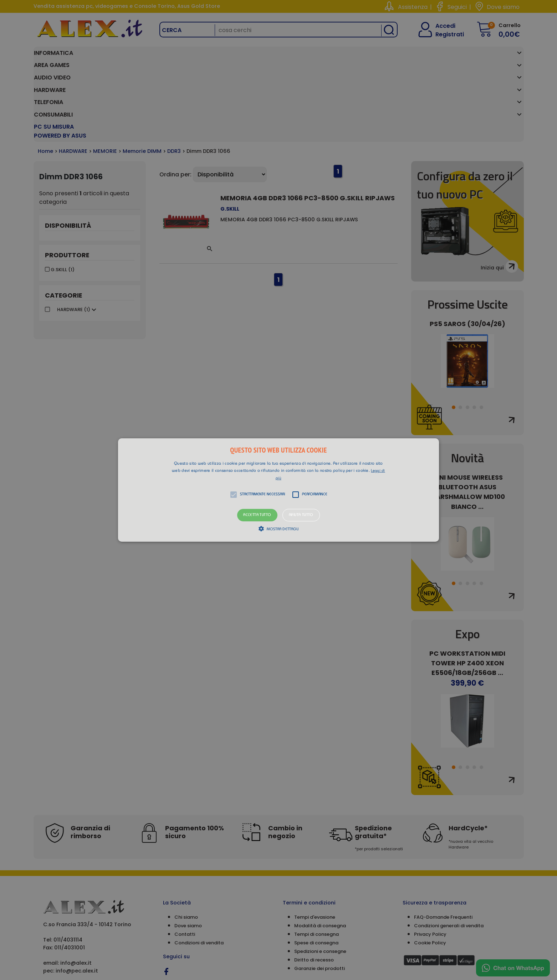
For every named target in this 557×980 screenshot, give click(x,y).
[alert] (278, 490)
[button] (278, 490)
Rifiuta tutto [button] (301, 515)
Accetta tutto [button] (257, 515)
